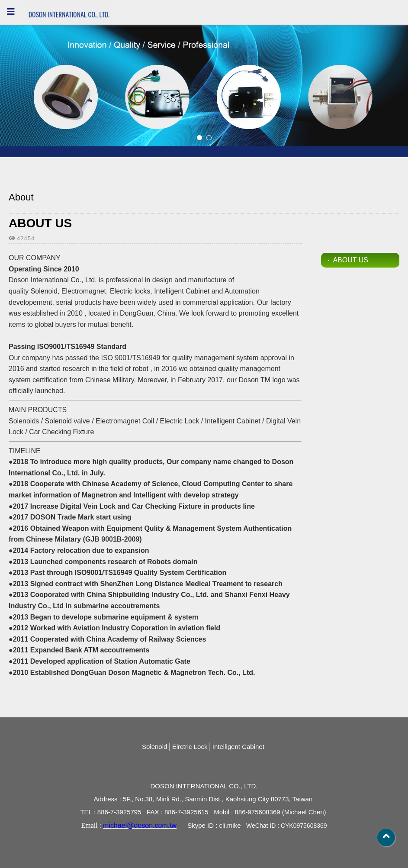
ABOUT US (350, 260)
